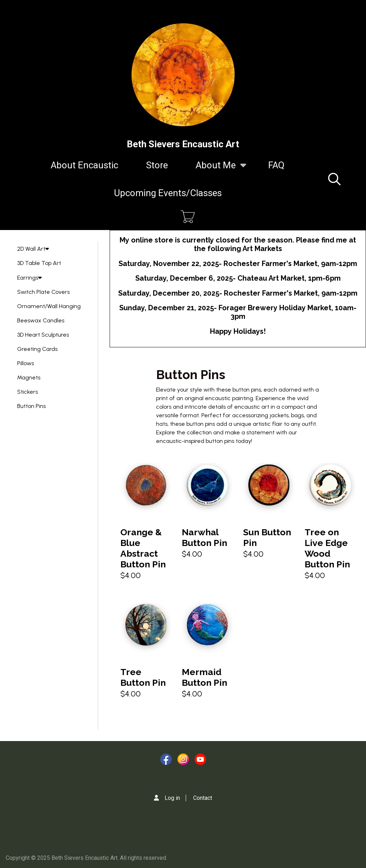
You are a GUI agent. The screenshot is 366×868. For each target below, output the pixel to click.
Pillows (26, 363)
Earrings (29, 278)
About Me (216, 169)
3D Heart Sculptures (43, 335)
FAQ (276, 165)
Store (157, 165)
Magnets (29, 377)
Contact (203, 798)
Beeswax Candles (41, 320)
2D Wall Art (33, 249)
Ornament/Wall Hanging (49, 306)
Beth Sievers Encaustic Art (183, 144)
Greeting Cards (37, 349)
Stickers (27, 392)
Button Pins (31, 406)
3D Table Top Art (39, 263)
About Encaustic (84, 165)
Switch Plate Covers (43, 292)
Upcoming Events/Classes (168, 193)
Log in (172, 798)
